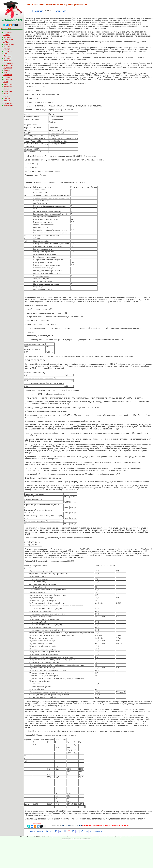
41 (51, 831)
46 (73, 831)
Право (6, 72)
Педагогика (8, 68)
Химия (6, 96)
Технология (8, 87)
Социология (8, 79)
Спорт (6, 82)
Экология (7, 101)
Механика (7, 61)
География (7, 37)
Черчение (7, 98)
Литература (8, 51)
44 (65, 831)
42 (56, 831)
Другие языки (8, 39)
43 (60, 831)
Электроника (8, 105)
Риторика (7, 77)
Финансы (7, 94)
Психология (8, 75)
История (6, 47)
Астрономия (8, 32)
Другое (6, 42)
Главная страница (67, 839)
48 (82, 831)
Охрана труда (8, 65)
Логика (6, 54)
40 (47, 831)
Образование (8, 63)
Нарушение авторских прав (120, 825)
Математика (8, 56)
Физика (6, 89)
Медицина (7, 58)
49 (87, 831)
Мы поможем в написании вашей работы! (96, 825)
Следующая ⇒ (62, 11)
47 (77, 831)
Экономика (7, 103)
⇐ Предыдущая (37, 11)
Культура (7, 49)
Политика (7, 70)
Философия (8, 91)
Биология (7, 35)
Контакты (88, 839)
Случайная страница (79, 839)
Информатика (9, 44)
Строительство (9, 84)
